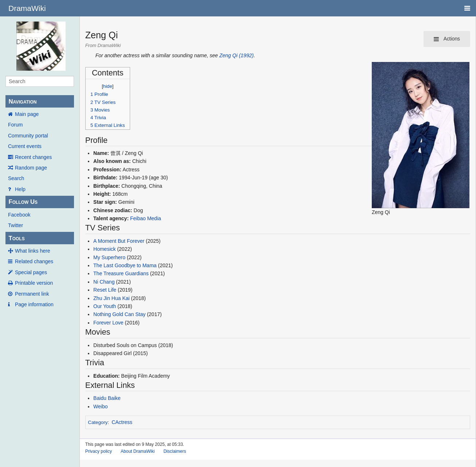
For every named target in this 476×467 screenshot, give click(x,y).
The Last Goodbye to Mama (125, 265)
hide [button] (108, 86)
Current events (25, 146)
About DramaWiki (138, 451)
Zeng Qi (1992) (237, 55)
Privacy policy (99, 451)
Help (20, 189)
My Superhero (109, 257)
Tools (16, 238)
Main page (27, 114)
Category (98, 422)
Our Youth (105, 306)
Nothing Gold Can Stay (119, 314)
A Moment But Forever (119, 241)
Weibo (100, 406)
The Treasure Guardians (121, 273)
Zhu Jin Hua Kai (112, 298)
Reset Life (105, 290)
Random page (31, 168)
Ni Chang (104, 282)
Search (16, 178)
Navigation (22, 102)
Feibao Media (146, 218)
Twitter (15, 225)
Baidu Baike (107, 398)
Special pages (31, 272)
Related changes (34, 261)
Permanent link (32, 294)
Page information (34, 304)
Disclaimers (175, 451)
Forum (15, 125)
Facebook (19, 215)
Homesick (104, 249)
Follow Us (23, 202)
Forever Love (108, 323)
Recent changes (33, 157)
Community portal (28, 136)
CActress (122, 422)
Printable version (34, 283)
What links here (32, 251)
